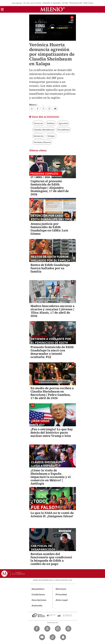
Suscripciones (39, 600)
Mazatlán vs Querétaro (52, 3)
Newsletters (38, 589)
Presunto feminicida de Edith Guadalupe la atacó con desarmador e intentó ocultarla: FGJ (52, 352)
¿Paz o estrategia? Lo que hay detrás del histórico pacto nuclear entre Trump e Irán (52, 432)
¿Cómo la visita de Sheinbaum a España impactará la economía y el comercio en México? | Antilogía (51, 477)
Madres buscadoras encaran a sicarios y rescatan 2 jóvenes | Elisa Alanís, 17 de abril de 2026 (52, 311)
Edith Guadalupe (90, 3)
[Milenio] (52, 9)
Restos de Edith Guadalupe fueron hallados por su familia (50, 268)
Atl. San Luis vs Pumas (32, 3)
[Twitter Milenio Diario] (47, 629)
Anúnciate (37, 606)
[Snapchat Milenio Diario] (63, 637)
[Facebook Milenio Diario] (37, 629)
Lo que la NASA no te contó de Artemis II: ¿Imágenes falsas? (52, 514)
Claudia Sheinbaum (44, 130)
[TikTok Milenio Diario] (53, 637)
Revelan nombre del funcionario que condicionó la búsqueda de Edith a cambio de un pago (51, 559)
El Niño (65, 3)
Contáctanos (38, 595)
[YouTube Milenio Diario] (42, 637)
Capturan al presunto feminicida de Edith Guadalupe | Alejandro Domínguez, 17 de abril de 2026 (50, 188)
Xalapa (51, 136)
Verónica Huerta (42, 142)
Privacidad (61, 595)
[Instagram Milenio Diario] (58, 629)
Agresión (63, 123)
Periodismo (63, 130)
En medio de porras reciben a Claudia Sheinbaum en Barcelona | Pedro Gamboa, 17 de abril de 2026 (52, 393)
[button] (2, 10)
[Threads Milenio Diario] (68, 629)
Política (51, 123)
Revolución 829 (76, 3)
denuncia (38, 136)
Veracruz (38, 123)
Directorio (61, 589)
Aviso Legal (62, 600)
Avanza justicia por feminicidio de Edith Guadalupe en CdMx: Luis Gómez (49, 229)
